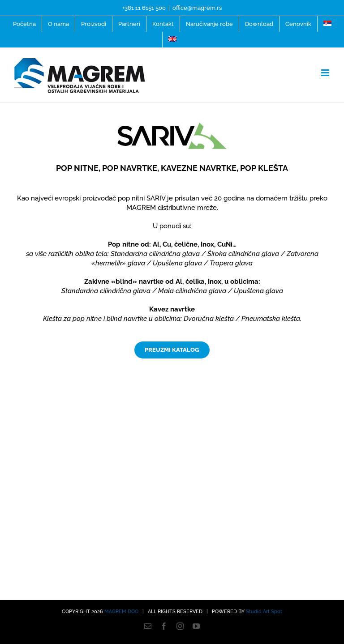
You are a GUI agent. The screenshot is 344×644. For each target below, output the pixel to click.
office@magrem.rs (197, 8)
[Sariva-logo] (172, 124)
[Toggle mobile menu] (326, 73)
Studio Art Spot (264, 612)
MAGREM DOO (121, 612)
